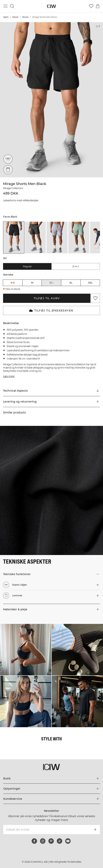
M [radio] (32, 283)
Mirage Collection (13, 188)
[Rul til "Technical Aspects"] (51, 391)
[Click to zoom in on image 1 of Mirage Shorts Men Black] (51, 100)
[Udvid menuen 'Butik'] (52, 778)
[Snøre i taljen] (8, 159)
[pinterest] (51, 841)
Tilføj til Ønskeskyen (51, 311)
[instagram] (43, 841)
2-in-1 (76, 266)
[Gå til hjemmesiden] (52, 6)
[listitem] (14, 238)
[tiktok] (60, 841)
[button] (51, 402)
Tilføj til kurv (47, 298)
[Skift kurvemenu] (98, 6)
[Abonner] (95, 830)
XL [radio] (71, 283)
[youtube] (68, 841)
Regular (27, 266)
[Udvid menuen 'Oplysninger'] (52, 789)
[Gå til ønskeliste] (91, 6)
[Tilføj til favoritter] (95, 298)
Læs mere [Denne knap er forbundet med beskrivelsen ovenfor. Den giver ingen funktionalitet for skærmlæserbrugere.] (9, 376)
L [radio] (51, 283)
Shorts (25, 17)
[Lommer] (8, 170)
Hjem (6, 17)
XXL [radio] (90, 283)
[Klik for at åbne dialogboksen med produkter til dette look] (26, 650)
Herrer (15, 17)
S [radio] (14, 283)
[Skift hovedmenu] (6, 6)
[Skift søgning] (12, 6)
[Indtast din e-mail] (46, 830)
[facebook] (34, 841)
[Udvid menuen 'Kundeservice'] (52, 799)
